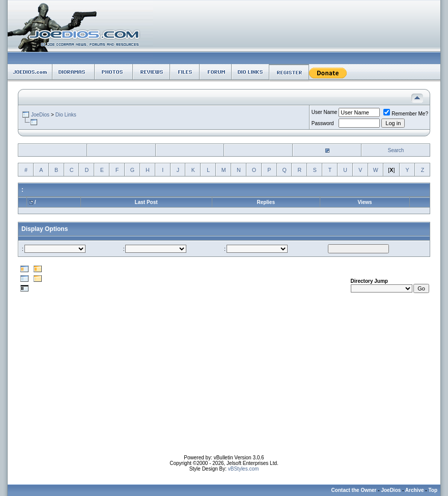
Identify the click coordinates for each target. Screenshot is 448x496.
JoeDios (40, 115)
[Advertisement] (224, 384)
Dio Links (66, 115)
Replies (266, 202)
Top (433, 490)
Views (365, 202)
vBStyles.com (244, 469)
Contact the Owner (354, 490)
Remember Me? (406, 114)
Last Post (146, 202)
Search (396, 150)
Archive (415, 490)
